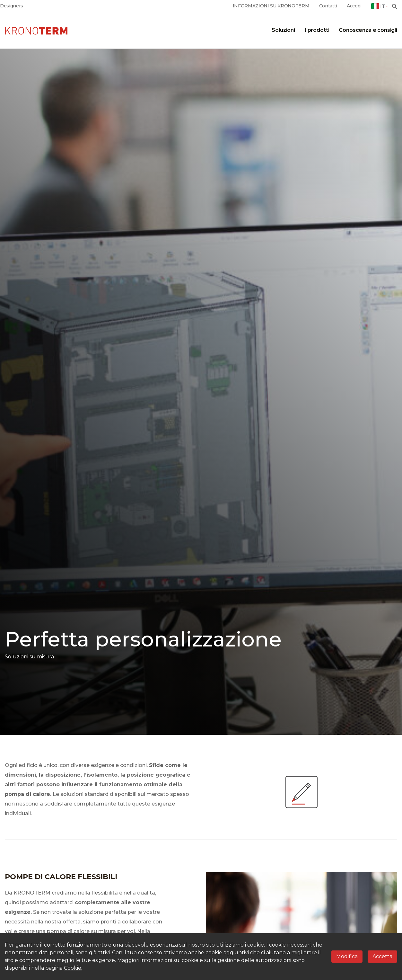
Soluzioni (283, 30)
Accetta (382, 956)
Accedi (354, 6)
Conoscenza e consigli (368, 30)
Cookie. (73, 968)
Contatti (328, 6)
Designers (12, 6)
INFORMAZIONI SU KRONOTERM (271, 6)
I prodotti (317, 30)
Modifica (347, 956)
